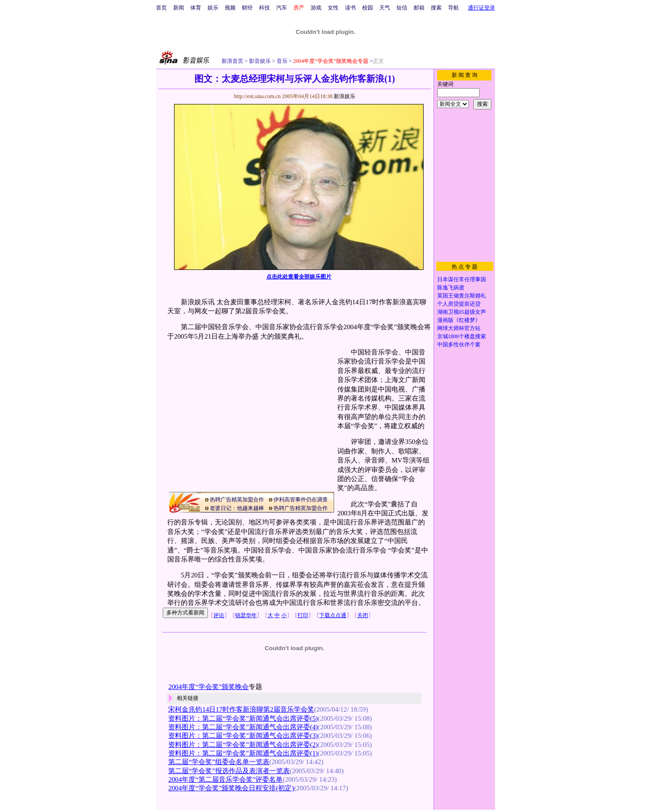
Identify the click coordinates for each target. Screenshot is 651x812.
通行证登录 (481, 8)
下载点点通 (333, 615)
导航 (453, 8)
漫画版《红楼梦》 (459, 320)
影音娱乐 (260, 61)
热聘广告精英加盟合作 (237, 500)
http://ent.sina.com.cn (258, 96)
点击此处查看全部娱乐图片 (299, 277)
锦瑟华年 (246, 615)
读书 (350, 8)
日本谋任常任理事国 (462, 279)
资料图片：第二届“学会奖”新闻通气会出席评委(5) (243, 718)
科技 (264, 8)
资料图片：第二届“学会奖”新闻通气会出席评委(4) (243, 727)
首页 (161, 8)
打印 (303, 615)
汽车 (282, 8)
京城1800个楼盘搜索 (462, 336)
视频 (230, 8)
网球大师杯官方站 (459, 328)
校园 (368, 8)
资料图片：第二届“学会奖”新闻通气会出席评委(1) (243, 753)
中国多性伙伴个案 (459, 345)
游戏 (316, 8)
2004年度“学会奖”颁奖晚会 (208, 687)
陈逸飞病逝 (451, 288)
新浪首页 (232, 61)
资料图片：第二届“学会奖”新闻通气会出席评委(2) (243, 745)
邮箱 (419, 8)
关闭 (363, 615)
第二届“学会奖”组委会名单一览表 (219, 762)
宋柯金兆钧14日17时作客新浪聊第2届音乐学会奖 (241, 709)
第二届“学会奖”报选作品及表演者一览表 (229, 771)
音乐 (281, 61)
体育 (196, 8)
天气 (385, 8)
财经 (247, 8)
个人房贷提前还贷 (459, 304)
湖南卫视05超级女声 (462, 312)
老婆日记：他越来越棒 (237, 508)
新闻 (179, 8)
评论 (219, 615)
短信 (402, 8)
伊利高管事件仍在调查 (301, 500)
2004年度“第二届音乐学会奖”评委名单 (225, 779)
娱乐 (213, 8)
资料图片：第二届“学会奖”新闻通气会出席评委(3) (243, 736)
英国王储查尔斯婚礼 (462, 296)
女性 (333, 8)
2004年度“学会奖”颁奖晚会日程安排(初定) (231, 788)
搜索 (436, 8)
